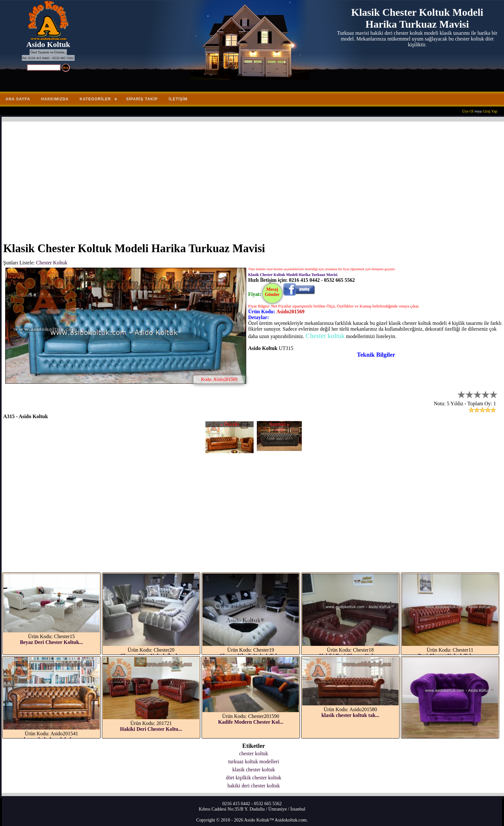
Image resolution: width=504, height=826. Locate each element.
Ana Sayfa (18, 99)
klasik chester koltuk (254, 770)
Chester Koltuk (52, 263)
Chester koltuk (325, 336)
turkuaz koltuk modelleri (254, 762)
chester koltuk (254, 753)
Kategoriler (95, 99)
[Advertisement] (196, 178)
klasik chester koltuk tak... (350, 715)
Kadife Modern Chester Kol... (251, 722)
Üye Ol (468, 111)
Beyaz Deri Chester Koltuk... (51, 642)
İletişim (178, 99)
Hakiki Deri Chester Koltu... (151, 729)
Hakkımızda (55, 99)
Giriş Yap (490, 111)
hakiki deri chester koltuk (253, 786)
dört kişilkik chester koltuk (254, 778)
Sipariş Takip (142, 99)
